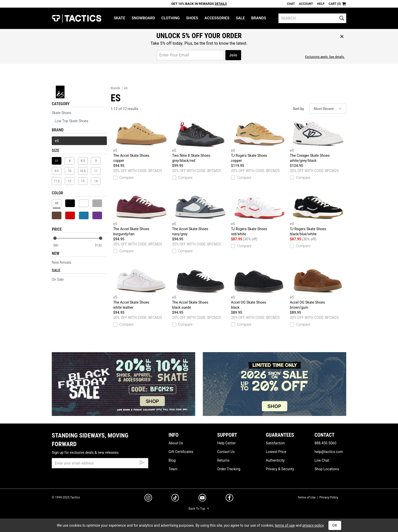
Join (233, 55)
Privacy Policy (329, 497)
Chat (291, 4)
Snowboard (143, 18)
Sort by (298, 109)
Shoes (192, 18)
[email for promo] (190, 55)
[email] (100, 463)
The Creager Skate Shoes (318, 142)
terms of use (285, 525)
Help (321, 4)
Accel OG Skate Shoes (259, 289)
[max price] (101, 246)
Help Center (227, 443)
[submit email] (142, 462)
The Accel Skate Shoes (141, 142)
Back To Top (199, 509)
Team (173, 469)
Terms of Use (306, 497)
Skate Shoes (61, 113)
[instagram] (148, 498)
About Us (176, 443)
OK (335, 525)
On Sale (58, 279)
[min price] (59, 246)
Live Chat (322, 460)
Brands (259, 18)
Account (306, 4)
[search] (312, 18)
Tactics (77, 18)
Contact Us (226, 452)
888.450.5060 (325, 443)
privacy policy (313, 525)
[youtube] (202, 499)
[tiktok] (175, 498)
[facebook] (229, 499)
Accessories (217, 18)
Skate (119, 18)
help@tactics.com (329, 452)
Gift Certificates (181, 452)
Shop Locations (327, 469)
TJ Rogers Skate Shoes (259, 142)
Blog (172, 460)
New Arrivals (62, 262)
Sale (240, 18)
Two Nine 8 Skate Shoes (200, 142)
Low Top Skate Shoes (72, 121)
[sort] (328, 109)
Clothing (171, 18)
